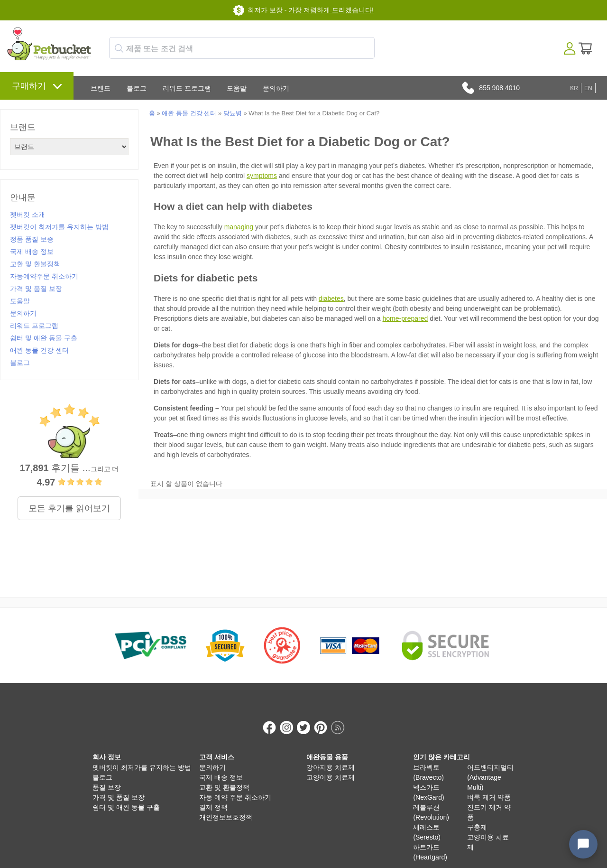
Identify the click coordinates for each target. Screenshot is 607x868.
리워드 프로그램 (187, 88)
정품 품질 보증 (32, 239)
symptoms (262, 176)
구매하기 (29, 86)
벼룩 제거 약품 (489, 787)
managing (239, 227)
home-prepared (405, 318)
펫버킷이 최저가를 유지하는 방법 (59, 227)
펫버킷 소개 (28, 215)
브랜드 (101, 88)
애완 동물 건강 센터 (39, 350)
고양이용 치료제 (331, 767)
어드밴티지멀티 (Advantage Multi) (490, 767)
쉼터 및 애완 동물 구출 (44, 338)
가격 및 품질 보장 (36, 289)
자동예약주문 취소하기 (44, 276)
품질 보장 (107, 777)
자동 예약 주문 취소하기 (235, 787)
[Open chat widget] (583, 844)
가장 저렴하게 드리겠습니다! (331, 10)
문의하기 (276, 88)
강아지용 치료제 (331, 757)
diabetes (331, 299)
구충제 (477, 817)
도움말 (237, 88)
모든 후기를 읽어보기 (69, 508)
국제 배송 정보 (32, 252)
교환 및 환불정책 (35, 264)
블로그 (137, 88)
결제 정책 (213, 797)
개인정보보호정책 (226, 807)
